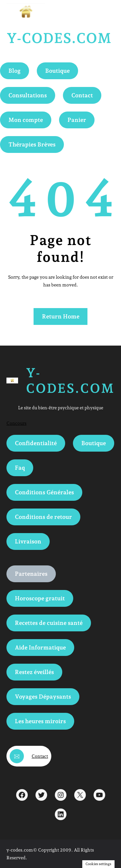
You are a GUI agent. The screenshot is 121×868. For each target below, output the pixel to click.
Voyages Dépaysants (43, 697)
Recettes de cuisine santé (49, 623)
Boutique (57, 71)
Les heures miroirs (40, 721)
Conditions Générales (44, 492)
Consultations (28, 95)
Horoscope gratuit (40, 598)
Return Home (61, 316)
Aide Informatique (40, 647)
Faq (20, 468)
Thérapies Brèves (32, 144)
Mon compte (26, 120)
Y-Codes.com (59, 38)
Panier (77, 120)
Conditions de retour (43, 517)
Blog (15, 71)
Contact (82, 95)
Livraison (28, 541)
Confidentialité (36, 443)
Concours (16, 423)
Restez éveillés (34, 672)
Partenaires (31, 574)
